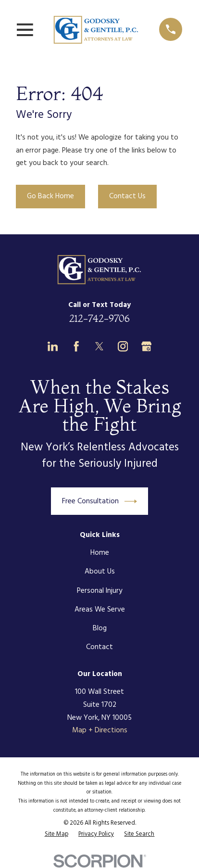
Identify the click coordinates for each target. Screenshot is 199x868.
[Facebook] (76, 346)
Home (100, 553)
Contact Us (127, 196)
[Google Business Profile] (146, 346)
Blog (100, 628)
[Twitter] (99, 346)
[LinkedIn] (53, 346)
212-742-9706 (99, 318)
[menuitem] (56, 834)
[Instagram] (123, 346)
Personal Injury (100, 591)
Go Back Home (50, 196)
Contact (99, 647)
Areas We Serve (100, 610)
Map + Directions (100, 730)
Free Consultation (99, 501)
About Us (100, 572)
